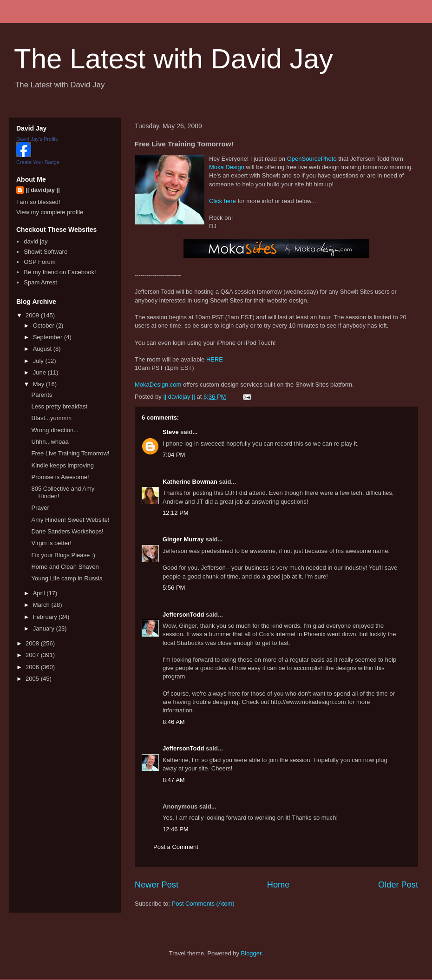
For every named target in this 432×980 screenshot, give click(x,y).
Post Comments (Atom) (203, 904)
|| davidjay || (43, 190)
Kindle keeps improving (62, 465)
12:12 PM (176, 513)
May (39, 384)
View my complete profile (50, 212)
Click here (223, 201)
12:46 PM (176, 829)
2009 (33, 315)
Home (278, 885)
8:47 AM (174, 780)
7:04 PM (174, 455)
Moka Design (227, 167)
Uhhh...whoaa (50, 442)
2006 (33, 667)
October (45, 326)
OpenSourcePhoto (312, 159)
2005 (33, 679)
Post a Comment (176, 847)
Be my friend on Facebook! (60, 272)
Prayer (40, 508)
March (42, 605)
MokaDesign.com (158, 385)
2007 (33, 655)
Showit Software (46, 252)
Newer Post (157, 885)
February (46, 617)
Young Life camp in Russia (67, 578)
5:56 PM (174, 588)
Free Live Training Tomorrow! (70, 453)
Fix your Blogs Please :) (63, 555)
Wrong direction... (55, 430)
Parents (42, 395)
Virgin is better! (51, 543)
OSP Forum (39, 262)
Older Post (398, 885)
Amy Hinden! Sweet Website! (70, 520)
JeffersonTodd (183, 615)
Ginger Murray (183, 539)
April (40, 593)
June (40, 372)
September (49, 337)
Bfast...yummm (51, 418)
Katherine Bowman (190, 482)
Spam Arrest (40, 282)
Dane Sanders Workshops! (67, 531)
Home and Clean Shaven (65, 567)
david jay (36, 241)
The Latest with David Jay (173, 59)
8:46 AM (174, 722)
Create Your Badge (38, 162)
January (45, 628)
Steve (171, 432)
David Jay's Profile (37, 139)
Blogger (251, 953)
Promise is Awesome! (60, 477)
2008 (33, 643)
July (39, 361)
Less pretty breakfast (59, 406)
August (43, 349)
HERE (215, 359)
